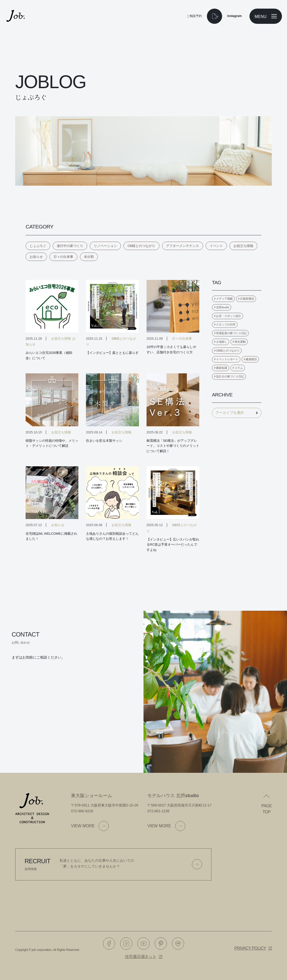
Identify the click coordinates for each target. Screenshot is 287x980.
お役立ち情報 (243, 246)
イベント (216, 246)
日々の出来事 (63, 257)
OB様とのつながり (141, 246)
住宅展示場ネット (141, 957)
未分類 (89, 257)
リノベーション (105, 246)
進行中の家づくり (70, 246)
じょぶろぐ (38, 246)
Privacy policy (250, 948)
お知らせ (36, 257)
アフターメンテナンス (183, 246)
